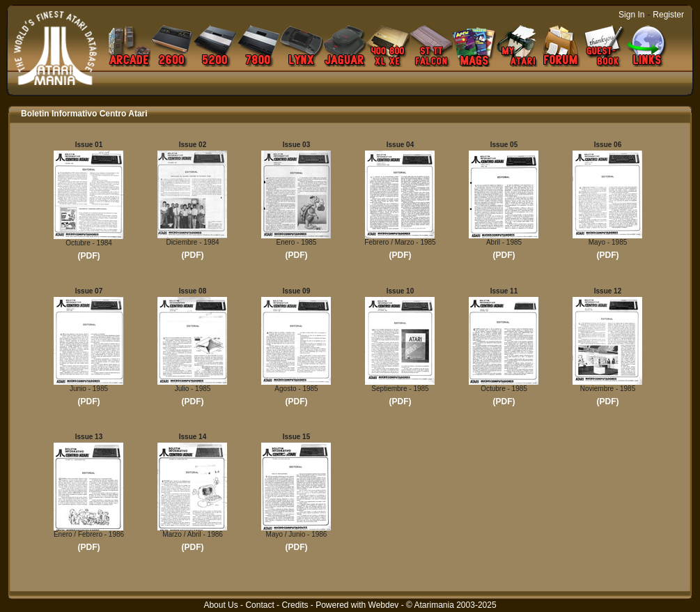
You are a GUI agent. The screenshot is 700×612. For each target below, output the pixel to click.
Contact (259, 605)
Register (668, 15)
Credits (295, 605)
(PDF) (89, 256)
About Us (220, 605)
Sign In (631, 15)
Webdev (384, 605)
